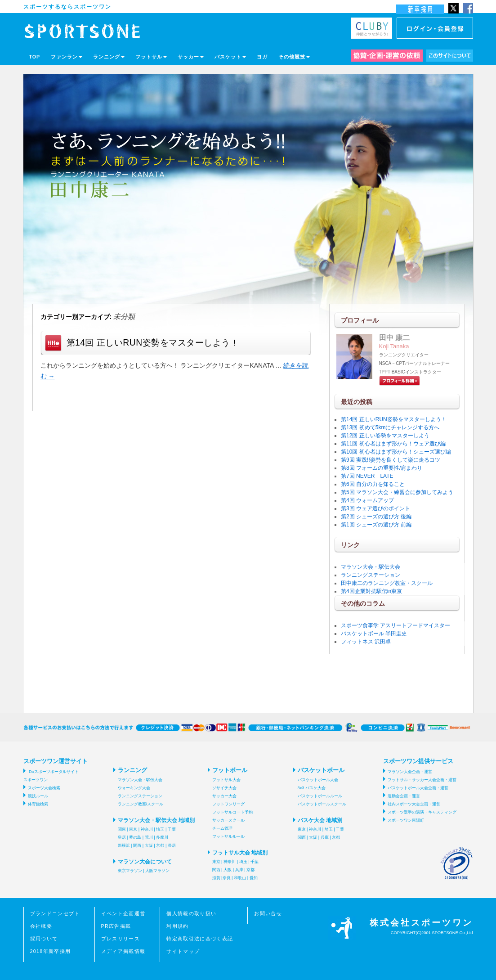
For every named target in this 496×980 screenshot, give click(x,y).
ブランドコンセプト (55, 913)
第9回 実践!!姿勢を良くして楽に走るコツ (391, 460)
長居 (172, 845)
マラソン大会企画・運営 (410, 772)
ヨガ (262, 57)
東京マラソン (130, 871)
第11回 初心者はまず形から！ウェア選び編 (393, 444)
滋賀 (216, 878)
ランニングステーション (371, 575)
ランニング (109, 57)
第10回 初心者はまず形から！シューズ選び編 (396, 452)
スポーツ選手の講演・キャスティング (422, 812)
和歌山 (240, 878)
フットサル (151, 57)
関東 (122, 829)
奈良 (227, 878)
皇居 (122, 837)
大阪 (149, 845)
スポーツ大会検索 (44, 788)
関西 (137, 845)
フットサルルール (228, 836)
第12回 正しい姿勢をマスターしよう (385, 436)
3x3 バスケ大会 (312, 788)
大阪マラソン (157, 871)
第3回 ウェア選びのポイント (375, 508)
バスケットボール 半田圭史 (374, 634)
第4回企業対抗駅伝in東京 (371, 591)
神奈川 (147, 829)
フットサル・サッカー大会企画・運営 (422, 780)
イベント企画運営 (123, 913)
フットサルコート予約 (232, 812)
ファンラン (67, 57)
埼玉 (160, 829)
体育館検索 (38, 804)
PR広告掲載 (116, 926)
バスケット (230, 57)
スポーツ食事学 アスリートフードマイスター (395, 625)
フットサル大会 (226, 780)
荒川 (149, 837)
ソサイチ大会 (224, 788)
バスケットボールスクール (322, 804)
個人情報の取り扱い (191, 913)
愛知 (254, 878)
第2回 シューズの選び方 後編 (376, 517)
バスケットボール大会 (318, 780)
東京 (133, 829)
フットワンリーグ (228, 804)
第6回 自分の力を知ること (373, 484)
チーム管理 (222, 828)
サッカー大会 (224, 796)
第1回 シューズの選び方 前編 (376, 525)
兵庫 (239, 870)
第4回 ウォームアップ (367, 500)
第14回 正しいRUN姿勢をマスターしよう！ (153, 343)
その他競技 (294, 57)
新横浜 (124, 845)
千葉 (172, 829)
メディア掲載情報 (123, 951)
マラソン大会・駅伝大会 (371, 567)
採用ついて (44, 939)
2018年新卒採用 (51, 951)
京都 (160, 845)
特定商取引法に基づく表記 (200, 939)
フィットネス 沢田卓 (366, 642)
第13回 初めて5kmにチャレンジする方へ (390, 427)
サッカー (191, 57)
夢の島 (135, 837)
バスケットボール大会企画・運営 (418, 788)
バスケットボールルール (320, 796)
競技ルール (38, 796)
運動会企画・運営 (404, 796)
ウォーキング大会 (134, 788)
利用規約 (177, 926)
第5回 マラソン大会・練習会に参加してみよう (397, 492)
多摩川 (162, 837)
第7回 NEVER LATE (367, 476)
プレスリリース (121, 939)
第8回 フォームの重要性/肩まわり (382, 468)
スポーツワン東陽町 (406, 820)
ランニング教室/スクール (141, 804)
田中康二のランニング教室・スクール (387, 583)
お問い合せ (268, 913)
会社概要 (41, 926)
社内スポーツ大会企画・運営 (414, 804)
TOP (35, 57)
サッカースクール (228, 820)
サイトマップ (183, 951)
